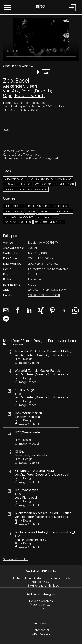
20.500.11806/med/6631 (44, 295)
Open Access (41, 634)
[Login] (73, 11)
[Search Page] (40, 7)
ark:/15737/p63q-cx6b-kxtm (47, 290)
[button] (8, 8)
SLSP (41, 608)
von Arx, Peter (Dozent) (27, 91)
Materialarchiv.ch (41, 605)
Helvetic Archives (41, 601)
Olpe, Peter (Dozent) (24, 95)
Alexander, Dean (20, 86)
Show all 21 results (15, 559)
